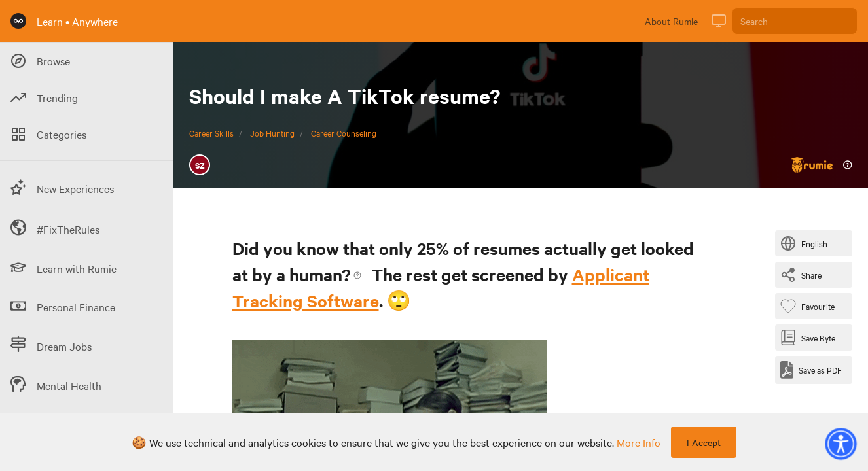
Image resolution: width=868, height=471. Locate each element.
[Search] (795, 21)
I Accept (704, 442)
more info (639, 442)
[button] (841, 444)
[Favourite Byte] (810, 306)
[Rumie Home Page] (18, 21)
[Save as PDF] (811, 370)
